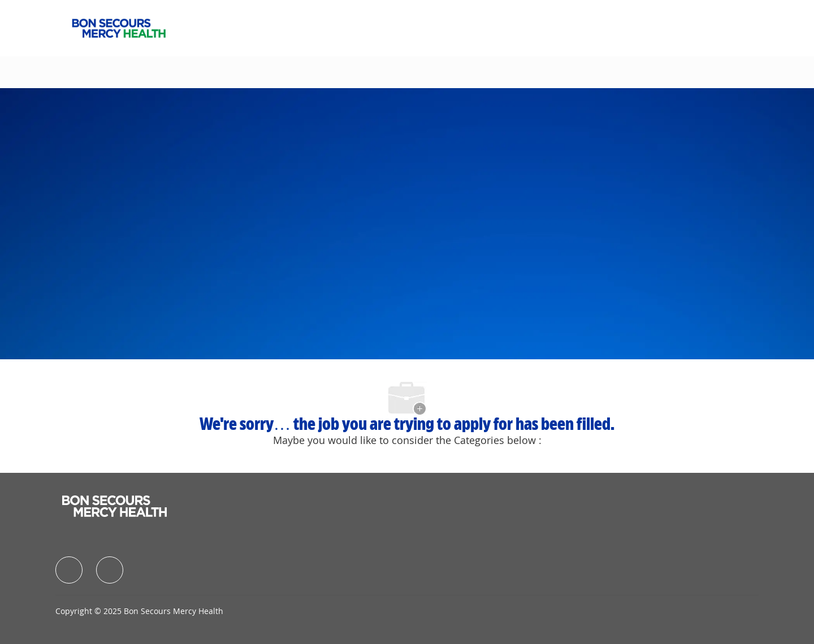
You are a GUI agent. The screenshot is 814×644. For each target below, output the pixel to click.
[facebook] (69, 570)
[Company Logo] (119, 27)
